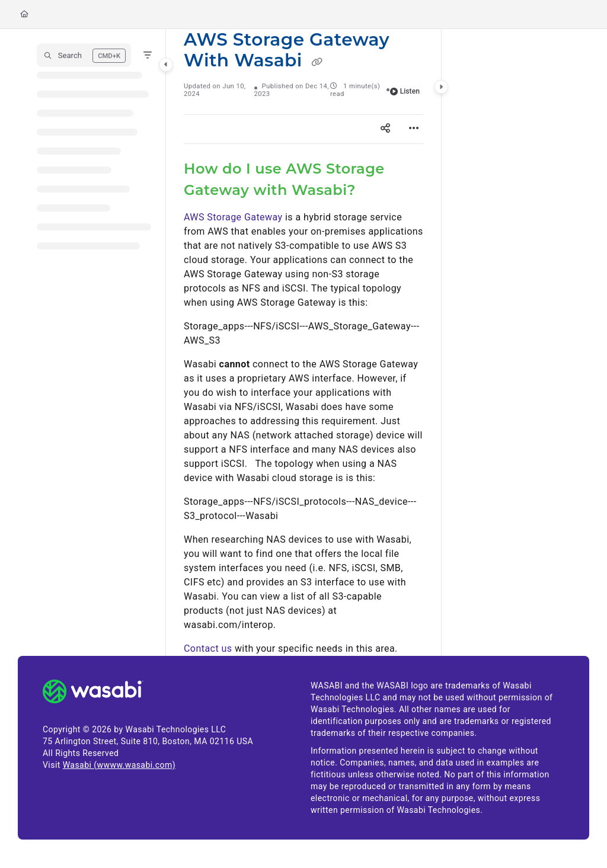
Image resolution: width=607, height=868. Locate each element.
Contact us (208, 648)
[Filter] (148, 55)
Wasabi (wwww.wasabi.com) (119, 765)
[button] (84, 55)
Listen (405, 91)
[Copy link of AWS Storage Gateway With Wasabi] (317, 62)
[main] (303, 342)
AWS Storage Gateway (233, 217)
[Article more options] (414, 129)
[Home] (24, 15)
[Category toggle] (166, 65)
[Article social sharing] (385, 129)
